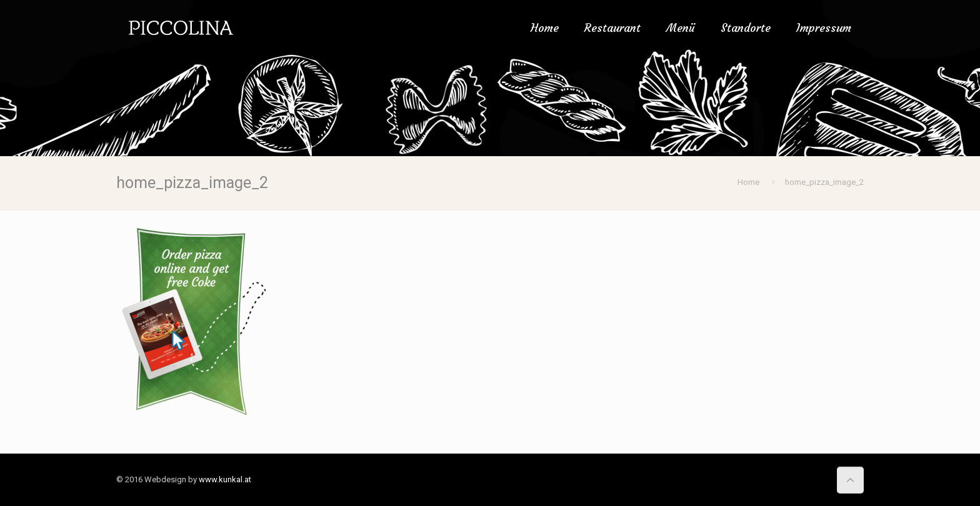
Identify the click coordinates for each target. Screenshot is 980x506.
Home (748, 182)
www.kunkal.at (225, 479)
